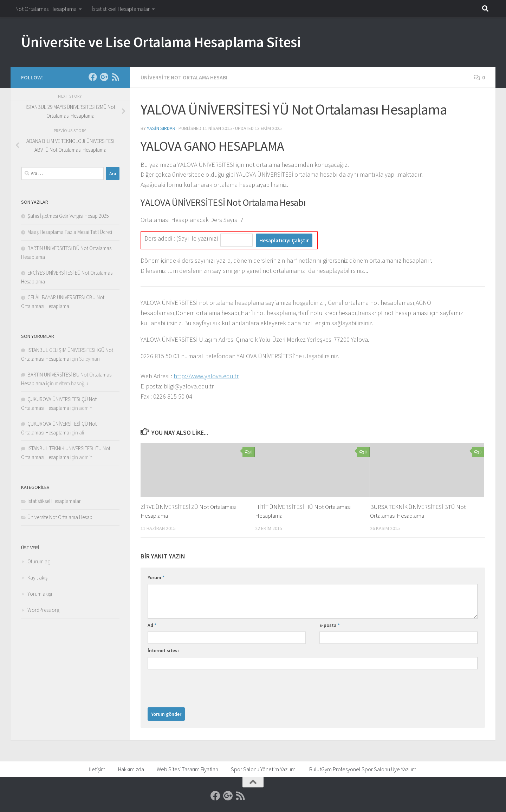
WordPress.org (43, 610)
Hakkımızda (131, 769)
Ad (152, 625)
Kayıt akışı (38, 578)
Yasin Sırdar (161, 128)
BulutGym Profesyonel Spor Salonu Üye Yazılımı (363, 769)
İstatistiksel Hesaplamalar (121, 9)
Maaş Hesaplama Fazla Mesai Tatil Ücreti (70, 232)
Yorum (156, 577)
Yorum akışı (40, 594)
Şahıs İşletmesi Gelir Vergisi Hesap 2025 (68, 216)
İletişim (97, 769)
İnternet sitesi (163, 650)
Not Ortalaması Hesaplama (46, 9)
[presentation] (201, 687)
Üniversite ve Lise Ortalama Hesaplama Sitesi (161, 42)
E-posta (330, 625)
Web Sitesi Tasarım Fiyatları (187, 769)
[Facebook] (93, 77)
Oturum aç (39, 561)
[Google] (104, 77)
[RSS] (115, 77)
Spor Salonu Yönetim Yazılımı (264, 769)
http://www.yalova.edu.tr (206, 376)
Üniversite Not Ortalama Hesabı (184, 77)
